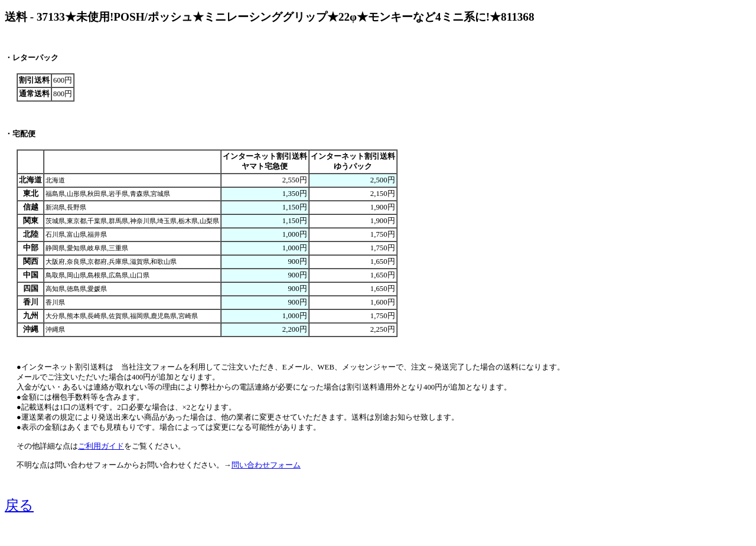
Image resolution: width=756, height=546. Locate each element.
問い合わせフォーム (266, 465)
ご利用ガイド (101, 446)
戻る (19, 505)
